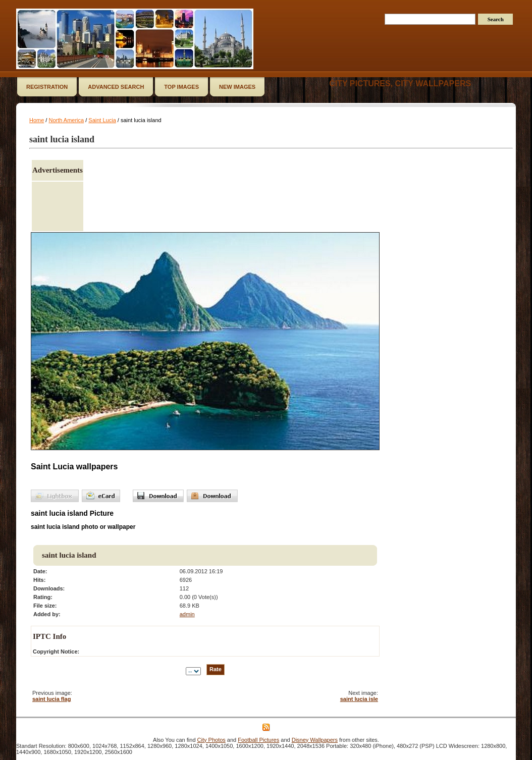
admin (187, 614)
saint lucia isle (359, 699)
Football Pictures (258, 740)
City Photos (211, 740)
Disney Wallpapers (315, 740)
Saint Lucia (102, 120)
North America (66, 120)
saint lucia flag (51, 699)
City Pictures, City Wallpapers (400, 84)
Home (37, 120)
